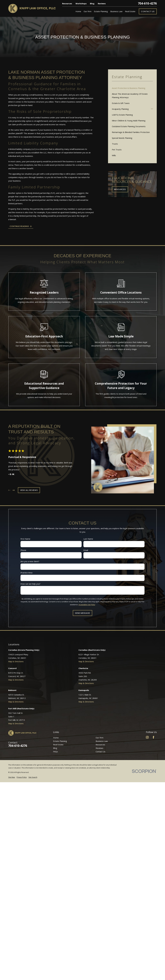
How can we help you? (30, 584)
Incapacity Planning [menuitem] (120, 109)
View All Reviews (29, 490)
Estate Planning (60, 741)
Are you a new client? (30, 561)
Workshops (81, 3)
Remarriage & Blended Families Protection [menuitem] (131, 132)
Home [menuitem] (78, 11)
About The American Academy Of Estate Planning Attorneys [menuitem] (130, 96)
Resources (67, 3)
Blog (92, 3)
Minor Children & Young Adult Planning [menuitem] (129, 121)
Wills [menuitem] (114, 155)
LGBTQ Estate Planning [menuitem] (122, 115)
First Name (25, 539)
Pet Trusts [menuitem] (117, 150)
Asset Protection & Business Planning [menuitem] (129, 88)
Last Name (88, 539)
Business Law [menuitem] (116, 11)
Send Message (82, 613)
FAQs (55, 752)
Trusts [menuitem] (115, 144)
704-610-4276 (147, 4)
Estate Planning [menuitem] (101, 11)
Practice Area (26, 572)
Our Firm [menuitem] (88, 11)
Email (86, 550)
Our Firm (100, 738)
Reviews (102, 3)
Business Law (102, 741)
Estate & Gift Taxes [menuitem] (121, 103)
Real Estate (58, 745)
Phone (23, 550)
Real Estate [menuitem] (130, 11)
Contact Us (148, 11)
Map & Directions (16, 661)
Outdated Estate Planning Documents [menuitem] (129, 126)
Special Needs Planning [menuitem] (122, 138)
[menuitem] (12, 777)
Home (56, 738)
